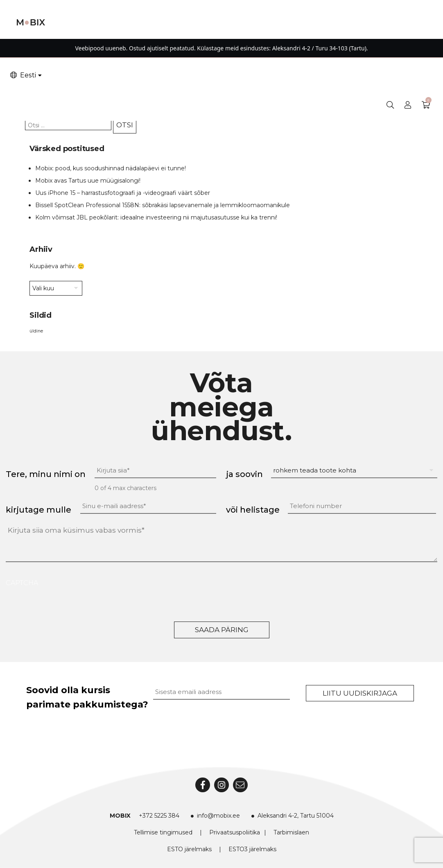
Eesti (23, 75)
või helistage (253, 510)
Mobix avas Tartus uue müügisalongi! (88, 181)
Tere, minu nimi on (46, 474)
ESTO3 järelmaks (252, 849)
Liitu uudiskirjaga (360, 693)
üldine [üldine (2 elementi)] (36, 331)
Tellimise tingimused (163, 832)
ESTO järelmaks (189, 849)
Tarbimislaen (291, 832)
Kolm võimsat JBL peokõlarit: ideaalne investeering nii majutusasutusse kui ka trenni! (156, 217)
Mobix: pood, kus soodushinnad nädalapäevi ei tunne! (111, 168)
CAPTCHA (22, 583)
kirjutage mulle (38, 510)
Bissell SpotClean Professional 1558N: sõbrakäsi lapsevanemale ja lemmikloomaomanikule (163, 205)
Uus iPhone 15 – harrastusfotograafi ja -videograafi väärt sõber (123, 193)
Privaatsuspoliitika (235, 832)
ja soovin (244, 474)
